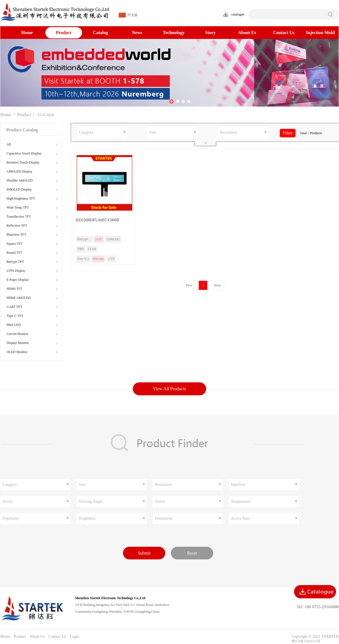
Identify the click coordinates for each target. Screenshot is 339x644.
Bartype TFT (15, 262)
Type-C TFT (15, 316)
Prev (189, 285)
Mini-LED (14, 325)
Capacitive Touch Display (24, 153)
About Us (247, 33)
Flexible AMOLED (20, 180)
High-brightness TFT (21, 199)
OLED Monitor (17, 352)
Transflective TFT (19, 217)
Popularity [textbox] (11, 518)
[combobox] (102, 133)
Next (217, 285)
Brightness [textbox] (87, 518)
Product (64, 33)
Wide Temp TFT (18, 208)
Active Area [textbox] (240, 518)
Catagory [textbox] (86, 132)
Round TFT (14, 253)
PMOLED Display (19, 189)
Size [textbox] (153, 132)
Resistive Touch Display (23, 162)
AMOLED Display (19, 171)
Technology (174, 33)
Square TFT (15, 244)
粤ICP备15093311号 (306, 641)
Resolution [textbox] (229, 132)
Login (74, 637)
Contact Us (284, 33)
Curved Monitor (17, 334)
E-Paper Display (18, 280)
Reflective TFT (17, 226)
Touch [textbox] (160, 501)
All (9, 144)
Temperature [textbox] (241, 501)
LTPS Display (16, 271)
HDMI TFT (14, 289)
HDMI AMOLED (19, 298)
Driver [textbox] (8, 501)
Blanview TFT (16, 235)
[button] (171, 102)
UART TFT (14, 307)
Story (210, 33)
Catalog (100, 33)
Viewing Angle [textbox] (91, 501)
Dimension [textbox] (163, 518)
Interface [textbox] (238, 485)
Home (27, 33)
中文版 (128, 15)
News (137, 33)
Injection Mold (320, 33)
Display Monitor (18, 343)
